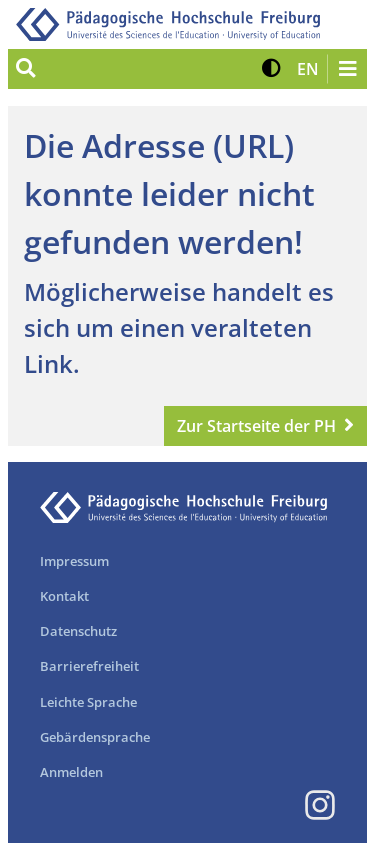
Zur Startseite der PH (256, 426)
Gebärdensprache (95, 737)
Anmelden (71, 772)
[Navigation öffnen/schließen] (347, 69)
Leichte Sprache (88, 702)
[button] (271, 69)
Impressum (74, 561)
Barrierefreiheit (89, 666)
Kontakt (64, 596)
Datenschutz (78, 631)
